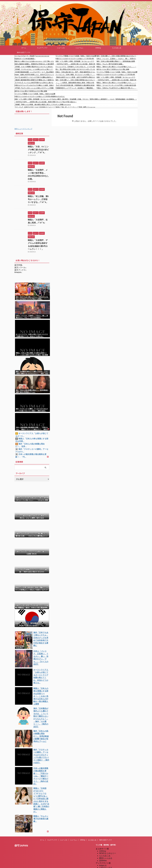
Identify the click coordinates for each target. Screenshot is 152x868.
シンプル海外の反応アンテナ (111, 851)
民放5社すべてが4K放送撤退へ (25, 59)
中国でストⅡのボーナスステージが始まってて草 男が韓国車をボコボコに (76, 59)
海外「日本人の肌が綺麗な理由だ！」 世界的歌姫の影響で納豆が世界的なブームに (117, 61)
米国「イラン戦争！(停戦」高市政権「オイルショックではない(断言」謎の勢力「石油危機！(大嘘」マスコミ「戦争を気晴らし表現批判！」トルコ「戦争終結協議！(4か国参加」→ (76, 61)
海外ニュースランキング (23, 129)
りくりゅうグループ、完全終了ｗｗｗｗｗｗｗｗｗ (32, 56)
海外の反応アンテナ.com (110, 866)
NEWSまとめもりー (108, 825)
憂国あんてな (105, 854)
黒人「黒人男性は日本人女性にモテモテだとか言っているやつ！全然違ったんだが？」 (76, 69)
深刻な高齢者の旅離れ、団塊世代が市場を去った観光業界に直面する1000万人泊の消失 (35, 64)
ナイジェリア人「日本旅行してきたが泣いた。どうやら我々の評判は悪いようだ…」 (76, 67)
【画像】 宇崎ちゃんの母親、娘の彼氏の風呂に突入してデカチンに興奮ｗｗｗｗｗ (43, 104)
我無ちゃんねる (106, 856)
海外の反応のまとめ (108, 859)
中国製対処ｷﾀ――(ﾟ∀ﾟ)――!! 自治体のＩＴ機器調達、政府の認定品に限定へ (76, 88)
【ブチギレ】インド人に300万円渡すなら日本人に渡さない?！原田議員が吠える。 (35, 83)
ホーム (24, 48)
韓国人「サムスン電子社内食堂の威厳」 (110, 64)
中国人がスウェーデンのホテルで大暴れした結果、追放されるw (35, 85)
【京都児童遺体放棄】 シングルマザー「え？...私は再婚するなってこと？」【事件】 (35, 72)
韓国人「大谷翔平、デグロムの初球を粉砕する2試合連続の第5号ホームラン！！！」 (38, 236)
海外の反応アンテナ (24, 52)
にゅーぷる (61, 48)
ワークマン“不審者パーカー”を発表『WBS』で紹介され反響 (76, 56)
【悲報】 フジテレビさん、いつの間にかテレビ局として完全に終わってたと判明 (35, 69)
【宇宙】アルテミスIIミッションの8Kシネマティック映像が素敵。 (35, 88)
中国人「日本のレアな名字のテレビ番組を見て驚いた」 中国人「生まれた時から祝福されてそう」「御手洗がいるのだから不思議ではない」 (117, 88)
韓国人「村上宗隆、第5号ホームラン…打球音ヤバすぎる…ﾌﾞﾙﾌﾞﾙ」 (38, 194)
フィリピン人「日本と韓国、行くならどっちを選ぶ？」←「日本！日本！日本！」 (76, 75)
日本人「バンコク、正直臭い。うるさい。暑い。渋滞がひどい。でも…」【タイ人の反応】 (117, 59)
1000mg (98, 48)
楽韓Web (103, 832)
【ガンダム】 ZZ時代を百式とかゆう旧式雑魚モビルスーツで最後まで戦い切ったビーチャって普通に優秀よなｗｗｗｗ (55, 107)
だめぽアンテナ (106, 839)
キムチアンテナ (42, 48)
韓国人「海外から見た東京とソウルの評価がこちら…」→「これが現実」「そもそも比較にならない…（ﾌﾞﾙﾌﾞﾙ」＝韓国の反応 (117, 83)
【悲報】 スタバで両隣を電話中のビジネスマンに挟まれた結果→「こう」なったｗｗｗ (35, 67)
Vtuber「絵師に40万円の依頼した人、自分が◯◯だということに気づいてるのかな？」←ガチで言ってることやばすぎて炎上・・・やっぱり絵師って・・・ (35, 75)
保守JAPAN (21, 817)
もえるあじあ (117, 48)
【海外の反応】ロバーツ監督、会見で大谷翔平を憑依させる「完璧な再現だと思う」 (76, 77)
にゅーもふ (79, 48)
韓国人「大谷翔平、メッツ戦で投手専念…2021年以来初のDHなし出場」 (38, 171)
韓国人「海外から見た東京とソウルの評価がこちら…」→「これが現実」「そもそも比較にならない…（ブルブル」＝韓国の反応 (117, 67)
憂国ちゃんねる (106, 830)
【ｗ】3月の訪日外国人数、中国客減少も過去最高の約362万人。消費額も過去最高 (76, 85)
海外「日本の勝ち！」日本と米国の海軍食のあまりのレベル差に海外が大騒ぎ (76, 80)
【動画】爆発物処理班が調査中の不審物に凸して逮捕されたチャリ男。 (35, 80)
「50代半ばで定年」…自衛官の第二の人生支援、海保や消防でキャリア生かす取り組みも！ (76, 64)
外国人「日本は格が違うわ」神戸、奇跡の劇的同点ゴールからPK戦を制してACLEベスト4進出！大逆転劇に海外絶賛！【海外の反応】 (76, 72)
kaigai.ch (103, 837)
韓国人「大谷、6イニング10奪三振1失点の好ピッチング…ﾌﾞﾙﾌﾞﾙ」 (38, 149)
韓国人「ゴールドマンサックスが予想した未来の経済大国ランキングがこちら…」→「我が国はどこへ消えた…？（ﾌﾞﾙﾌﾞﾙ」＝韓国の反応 (117, 85)
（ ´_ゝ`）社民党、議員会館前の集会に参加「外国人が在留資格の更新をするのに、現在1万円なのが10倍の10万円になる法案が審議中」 (76, 83)
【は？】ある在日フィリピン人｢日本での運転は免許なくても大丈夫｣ (35, 77)
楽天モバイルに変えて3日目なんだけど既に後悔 (113, 69)
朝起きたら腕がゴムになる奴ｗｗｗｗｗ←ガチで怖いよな (34, 61)
